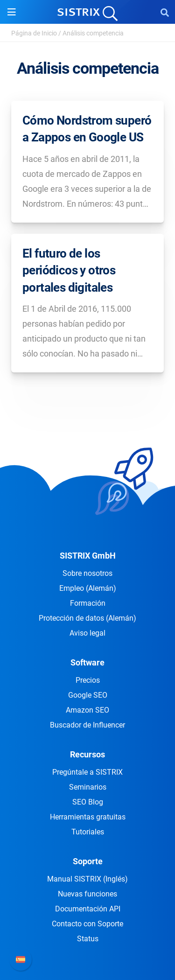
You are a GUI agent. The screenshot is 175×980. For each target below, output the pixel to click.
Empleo (88, 588)
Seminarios (88, 787)
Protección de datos (87, 618)
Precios (88, 680)
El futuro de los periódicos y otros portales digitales (69, 270)
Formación (88, 603)
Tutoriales (88, 832)
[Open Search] (165, 12)
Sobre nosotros (87, 573)
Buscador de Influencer (87, 725)
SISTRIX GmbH (88, 556)
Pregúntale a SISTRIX (87, 772)
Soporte (88, 861)
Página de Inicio (34, 33)
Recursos (87, 754)
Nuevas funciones (87, 894)
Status (88, 939)
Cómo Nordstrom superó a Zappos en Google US (87, 129)
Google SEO (88, 695)
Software (87, 662)
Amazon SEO (87, 710)
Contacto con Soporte (87, 924)
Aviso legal (87, 633)
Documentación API (88, 909)
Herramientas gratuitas (88, 817)
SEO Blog (88, 802)
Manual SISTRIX (87, 879)
